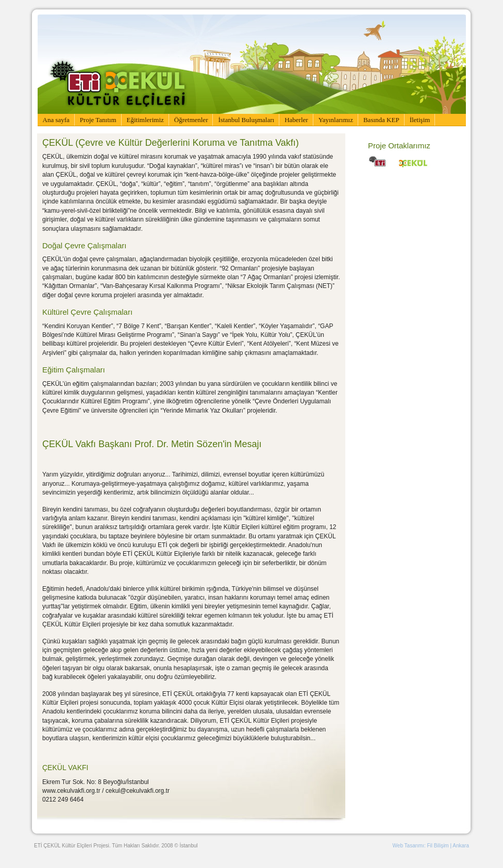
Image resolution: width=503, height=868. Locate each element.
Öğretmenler (191, 120)
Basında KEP (381, 120)
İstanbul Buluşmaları (246, 120)
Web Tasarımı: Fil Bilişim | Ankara (431, 846)
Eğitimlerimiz (145, 120)
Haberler (296, 120)
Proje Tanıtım (98, 120)
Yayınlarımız (336, 120)
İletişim (420, 120)
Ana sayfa (56, 120)
